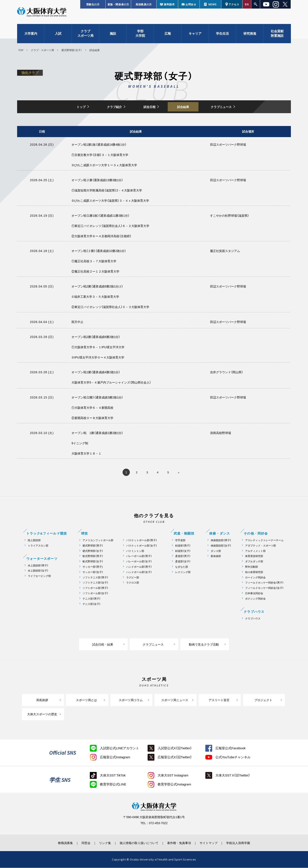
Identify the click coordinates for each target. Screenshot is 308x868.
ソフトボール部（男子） (95, 588)
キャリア (195, 34)
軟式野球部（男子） (93, 556)
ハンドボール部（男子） (139, 567)
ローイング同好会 (255, 578)
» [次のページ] (179, 473)
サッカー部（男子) (93, 567)
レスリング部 (183, 572)
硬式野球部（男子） (93, 546)
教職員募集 (63, 843)
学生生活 (222, 34)
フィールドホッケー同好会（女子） (264, 588)
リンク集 (104, 843)
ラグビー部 (133, 578)
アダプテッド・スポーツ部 (261, 546)
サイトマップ (210, 843)
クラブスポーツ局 (85, 34)
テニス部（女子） (92, 604)
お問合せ (191, 4)
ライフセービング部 (39, 576)
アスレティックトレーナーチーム (264, 540)
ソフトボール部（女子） (95, 593)
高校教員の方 (144, 4)
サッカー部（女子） (93, 572)
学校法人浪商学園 (241, 843)
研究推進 (250, 34)
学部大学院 (140, 34)
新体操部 (216, 556)
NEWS (212, 4)
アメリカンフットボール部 (98, 540)
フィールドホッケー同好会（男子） (264, 583)
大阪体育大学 (42, 13)
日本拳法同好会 (254, 593)
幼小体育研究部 (254, 572)
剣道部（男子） (183, 546)
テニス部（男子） (92, 599)
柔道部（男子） (183, 556)
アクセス (234, 4)
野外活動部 (252, 567)
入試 (58, 34)
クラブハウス (253, 619)
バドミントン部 (135, 551)
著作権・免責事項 (180, 843)
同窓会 (84, 843)
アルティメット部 (255, 551)
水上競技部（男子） (38, 566)
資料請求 (169, 4)
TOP (21, 50)
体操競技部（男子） (221, 540)
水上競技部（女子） (38, 571)
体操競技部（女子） (221, 546)
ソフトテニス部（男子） (95, 578)
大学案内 (31, 34)
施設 (113, 34)
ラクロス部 (133, 583)
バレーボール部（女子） (139, 562)
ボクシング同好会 (255, 599)
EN (247, 4)
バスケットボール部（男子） (142, 540)
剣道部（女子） (183, 551)
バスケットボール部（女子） (142, 546)
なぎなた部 (182, 567)
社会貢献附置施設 (277, 34)
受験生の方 (93, 4)
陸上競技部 (34, 540)
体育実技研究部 (254, 556)
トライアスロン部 (38, 546)
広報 (168, 34)
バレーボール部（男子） (139, 556)
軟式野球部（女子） (93, 562)
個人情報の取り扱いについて (139, 843)
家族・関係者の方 (118, 4)
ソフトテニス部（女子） (95, 583)
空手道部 (180, 540)
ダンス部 (216, 551)
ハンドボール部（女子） (139, 572)
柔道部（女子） (183, 562)
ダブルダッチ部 (254, 562)
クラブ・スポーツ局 (42, 50)
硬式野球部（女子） (72, 50)
